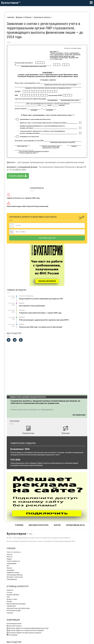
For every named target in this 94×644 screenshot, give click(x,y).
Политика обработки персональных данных (24, 633)
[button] (9, 407)
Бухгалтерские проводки (16, 604)
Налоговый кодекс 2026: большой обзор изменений (27, 206)
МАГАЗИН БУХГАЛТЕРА (39, 525)
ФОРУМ (57, 525)
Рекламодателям (14, 624)
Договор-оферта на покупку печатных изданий (25, 630)
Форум (9, 601)
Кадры (22, 303)
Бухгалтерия (11, 3)
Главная (10, 17)
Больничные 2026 (20, 449)
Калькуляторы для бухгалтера (18, 608)
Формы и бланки (24, 17)
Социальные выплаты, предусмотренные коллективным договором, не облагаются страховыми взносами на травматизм (45, 402)
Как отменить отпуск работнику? (32, 306)
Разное (9, 568)
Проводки (66, 433)
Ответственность (13, 561)
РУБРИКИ (19, 525)
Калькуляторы (28, 433)
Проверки (11, 570)
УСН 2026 (15, 460)
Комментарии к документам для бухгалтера (28, 397)
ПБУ (8, 597)
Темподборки (12, 579)
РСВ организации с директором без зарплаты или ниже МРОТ (44, 320)
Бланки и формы (13, 595)
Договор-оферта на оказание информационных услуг (28, 628)
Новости (10, 590)
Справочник (11, 606)
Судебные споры (13, 572)
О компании (12, 635)
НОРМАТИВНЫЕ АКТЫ (75, 525)
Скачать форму (18, 176)
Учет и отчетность (26, 296)
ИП (8, 566)
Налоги (22, 310)
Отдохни (10, 613)
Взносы (10, 557)
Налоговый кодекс (14, 610)
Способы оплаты (14, 626)
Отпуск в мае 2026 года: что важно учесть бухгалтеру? (41, 327)
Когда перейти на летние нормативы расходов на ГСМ (41, 299)
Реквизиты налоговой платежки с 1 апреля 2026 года (40, 313)
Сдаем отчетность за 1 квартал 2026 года (23, 198)
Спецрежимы (12, 563)
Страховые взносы (42, 17)
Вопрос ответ (12, 599)
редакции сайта (70, 541)
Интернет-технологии (15, 577)
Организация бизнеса (15, 575)
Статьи (9, 592)
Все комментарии (79, 415)
